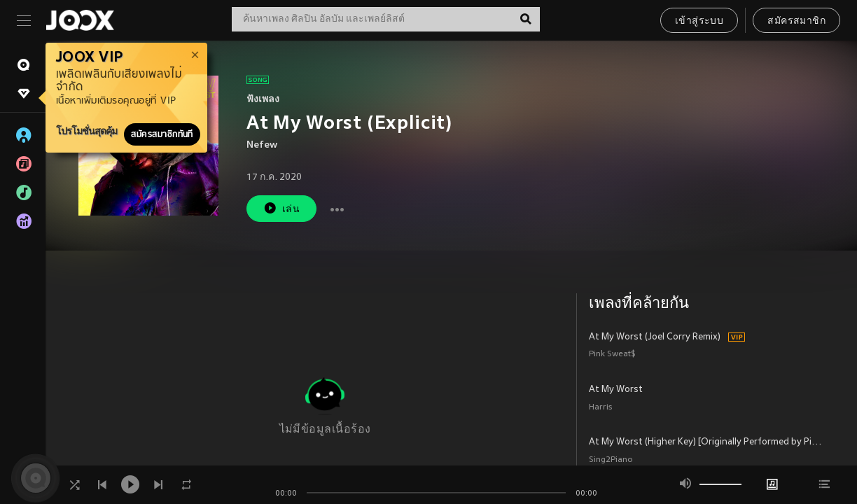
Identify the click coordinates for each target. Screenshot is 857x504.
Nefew (262, 145)
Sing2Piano (611, 460)
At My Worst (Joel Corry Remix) (655, 337)
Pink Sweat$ (612, 355)
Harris (600, 408)
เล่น (281, 208)
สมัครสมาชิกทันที (162, 134)
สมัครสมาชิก (796, 21)
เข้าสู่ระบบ (699, 21)
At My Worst (616, 390)
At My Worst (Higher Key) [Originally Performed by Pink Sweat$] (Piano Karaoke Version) (706, 442)
